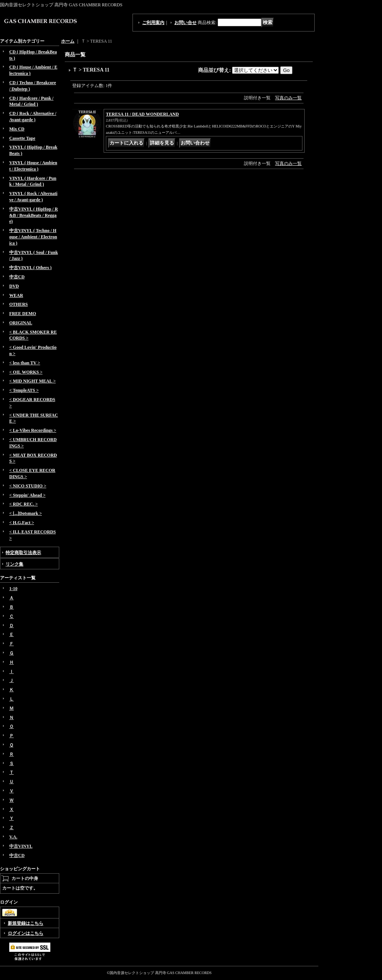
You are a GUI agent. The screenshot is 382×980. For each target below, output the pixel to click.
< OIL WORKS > (26, 372)
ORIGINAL (21, 323)
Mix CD (17, 129)
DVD (14, 286)
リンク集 (14, 564)
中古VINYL (21, 846)
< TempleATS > (24, 390)
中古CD (17, 277)
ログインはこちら (26, 933)
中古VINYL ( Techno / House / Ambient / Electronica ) (33, 237)
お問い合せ (185, 23)
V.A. (13, 837)
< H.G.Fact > (22, 523)
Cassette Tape (22, 138)
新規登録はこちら (26, 923)
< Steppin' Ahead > (27, 495)
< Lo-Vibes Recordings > (33, 430)
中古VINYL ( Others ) (30, 268)
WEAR (16, 295)
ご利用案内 (153, 23)
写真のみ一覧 (288, 98)
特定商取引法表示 (23, 553)
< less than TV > (25, 363)
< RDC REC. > (24, 504)
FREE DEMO (23, 314)
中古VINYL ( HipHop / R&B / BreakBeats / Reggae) (33, 215)
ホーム (68, 41)
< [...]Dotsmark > (26, 513)
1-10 (13, 589)
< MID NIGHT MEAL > (32, 381)
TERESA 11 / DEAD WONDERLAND (142, 114)
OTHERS (19, 304)
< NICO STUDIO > (28, 486)
